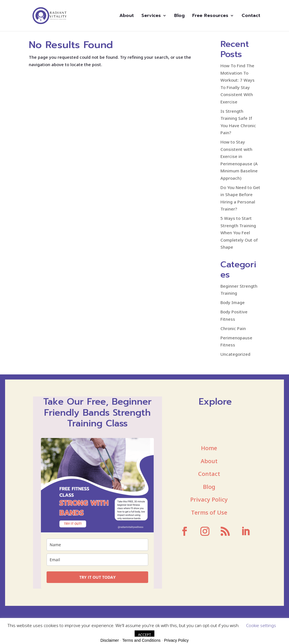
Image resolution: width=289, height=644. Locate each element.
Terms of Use (209, 512)
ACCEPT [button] (144, 635)
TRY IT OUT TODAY (98, 577)
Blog (179, 16)
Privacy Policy (209, 499)
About (127, 16)
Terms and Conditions (141, 640)
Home (209, 448)
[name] (97, 545)
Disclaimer (110, 640)
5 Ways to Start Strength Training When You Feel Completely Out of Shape (239, 233)
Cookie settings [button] (261, 625)
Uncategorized (235, 354)
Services (151, 16)
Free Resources (210, 16)
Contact (251, 16)
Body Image (233, 302)
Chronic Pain (233, 328)
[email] (97, 560)
